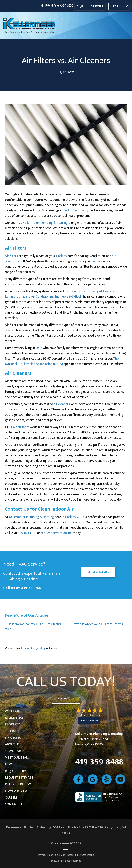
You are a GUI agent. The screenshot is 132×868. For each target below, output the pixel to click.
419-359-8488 (57, 6)
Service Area (15, 751)
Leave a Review (16, 791)
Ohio (39, 348)
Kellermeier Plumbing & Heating (45, 223)
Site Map (60, 855)
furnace (97, 261)
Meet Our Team (17, 758)
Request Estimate (19, 778)
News (9, 764)
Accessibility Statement (80, 855)
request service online (56, 533)
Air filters (11, 256)
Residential (14, 718)
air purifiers (21, 427)
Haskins (61, 256)
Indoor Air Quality (33, 648)
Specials (12, 731)
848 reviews (93, 715)
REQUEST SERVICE (90, 6)
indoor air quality (76, 210)
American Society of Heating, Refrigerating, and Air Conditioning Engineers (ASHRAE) (60, 294)
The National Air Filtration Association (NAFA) (62, 361)
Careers (11, 798)
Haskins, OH (73, 517)
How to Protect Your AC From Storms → (99, 624)
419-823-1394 (27, 533)
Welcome (12, 711)
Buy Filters (119, 6)
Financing (13, 738)
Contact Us (14, 804)
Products (13, 724)
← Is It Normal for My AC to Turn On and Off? (33, 627)
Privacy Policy (46, 855)
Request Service (18, 771)
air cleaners (62, 404)
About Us (12, 744)
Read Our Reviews (19, 784)
